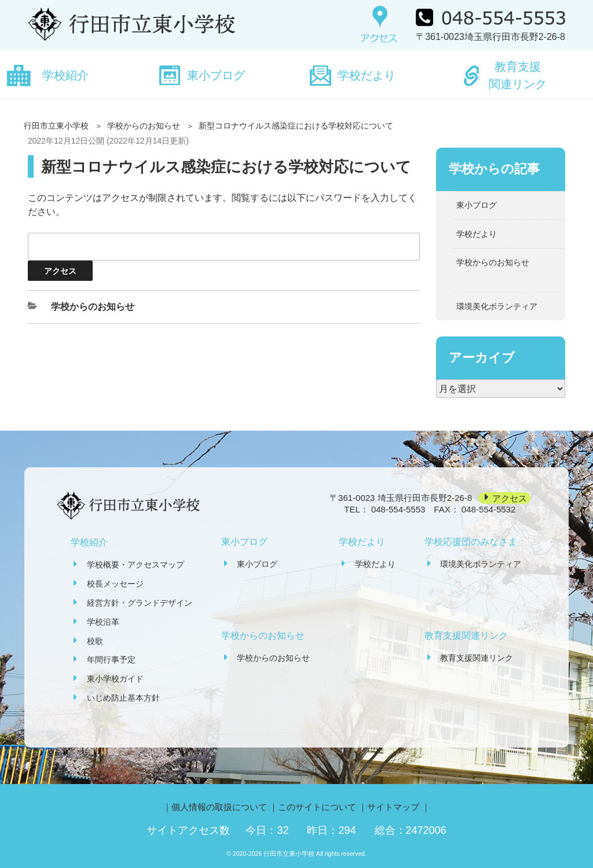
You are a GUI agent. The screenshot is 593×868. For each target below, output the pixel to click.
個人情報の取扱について (219, 807)
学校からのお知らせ (144, 126)
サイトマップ (393, 807)
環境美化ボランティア (497, 306)
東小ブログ (216, 75)
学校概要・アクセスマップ (136, 565)
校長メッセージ (115, 584)
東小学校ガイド (115, 679)
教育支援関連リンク (518, 75)
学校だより (367, 75)
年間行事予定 (111, 660)
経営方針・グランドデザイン (140, 603)
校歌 (95, 641)
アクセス (510, 498)
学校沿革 (103, 622)
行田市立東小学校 (56, 126)
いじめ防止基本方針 (123, 698)
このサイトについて (317, 807)
